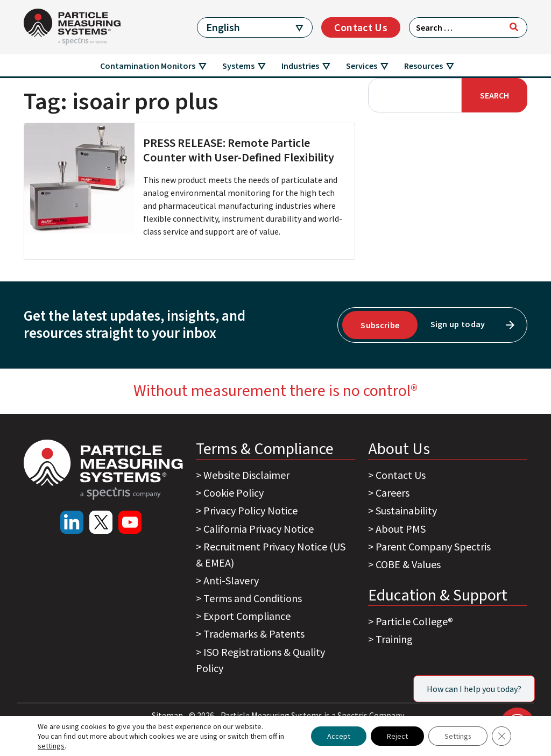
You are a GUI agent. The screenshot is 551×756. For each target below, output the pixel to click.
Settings (458, 736)
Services (362, 66)
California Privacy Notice (259, 529)
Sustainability (406, 510)
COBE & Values (408, 564)
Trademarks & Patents (254, 634)
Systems (238, 66)
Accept (338, 736)
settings (51, 746)
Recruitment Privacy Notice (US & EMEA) (271, 554)
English (223, 27)
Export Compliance (247, 616)
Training (394, 639)
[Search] (514, 27)
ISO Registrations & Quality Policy (260, 660)
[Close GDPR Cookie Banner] (501, 736)
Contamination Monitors (148, 66)
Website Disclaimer (246, 475)
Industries (300, 66)
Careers (393, 493)
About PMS (401, 529)
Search (495, 95)
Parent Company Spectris (433, 546)
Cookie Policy (234, 493)
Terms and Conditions (253, 598)
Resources (423, 66)
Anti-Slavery (231, 580)
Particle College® (414, 621)
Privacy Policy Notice (250, 510)
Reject (397, 736)
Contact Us (361, 27)
